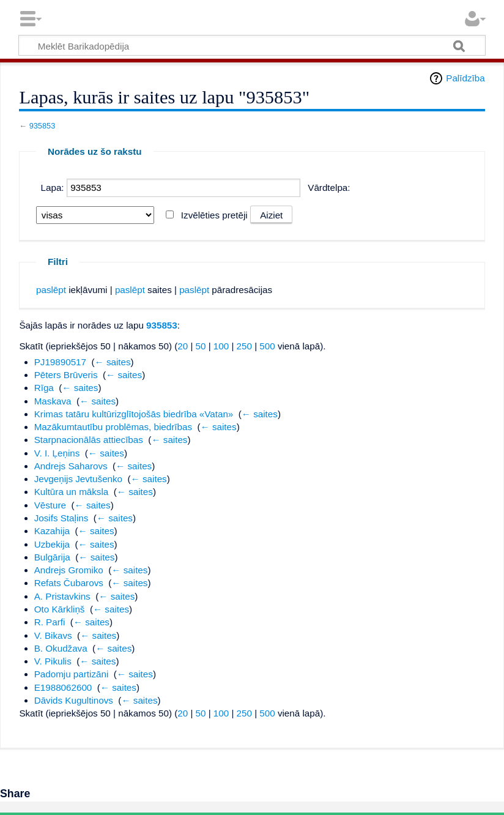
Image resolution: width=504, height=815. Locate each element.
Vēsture (50, 505)
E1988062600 (63, 687)
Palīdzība (465, 78)
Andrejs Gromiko (69, 570)
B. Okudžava (61, 648)
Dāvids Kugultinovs (74, 700)
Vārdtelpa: (329, 188)
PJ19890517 (60, 362)
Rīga (44, 388)
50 (201, 346)
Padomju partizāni (72, 674)
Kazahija (52, 531)
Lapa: (53, 188)
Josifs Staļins (61, 518)
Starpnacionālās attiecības (89, 440)
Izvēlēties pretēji (214, 215)
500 (267, 346)
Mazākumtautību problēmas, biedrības (113, 427)
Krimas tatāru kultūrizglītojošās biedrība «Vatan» (134, 414)
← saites (113, 362)
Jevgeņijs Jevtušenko (78, 479)
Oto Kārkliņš (60, 609)
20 (183, 346)
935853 (43, 126)
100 (221, 346)
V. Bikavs (53, 635)
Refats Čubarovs (69, 583)
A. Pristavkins (62, 596)
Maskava (53, 401)
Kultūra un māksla (72, 492)
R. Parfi (50, 622)
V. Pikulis (53, 661)
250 (244, 346)
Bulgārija (52, 557)
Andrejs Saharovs (71, 466)
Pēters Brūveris (66, 375)
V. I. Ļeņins (57, 453)
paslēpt (51, 290)
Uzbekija (52, 544)
